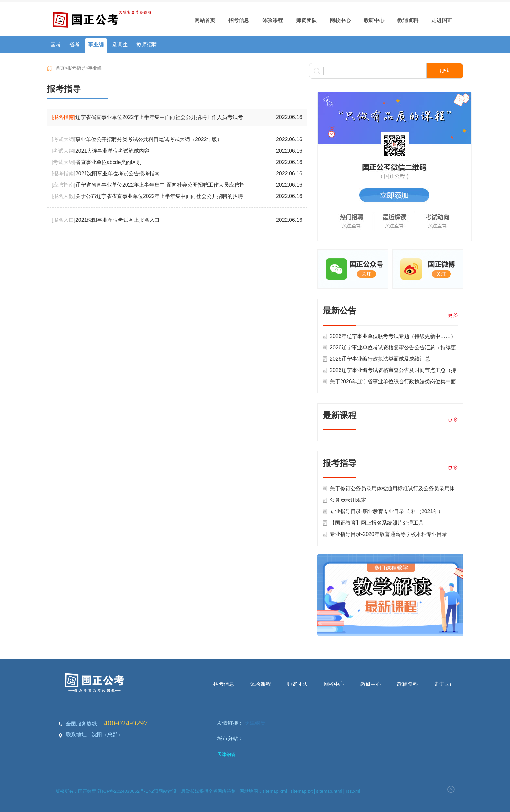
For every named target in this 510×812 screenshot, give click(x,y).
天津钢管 (255, 723)
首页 (60, 68)
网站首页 (205, 20)
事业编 (96, 44)
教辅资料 (408, 20)
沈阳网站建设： (165, 791)
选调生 (120, 44)
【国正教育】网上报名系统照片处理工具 (377, 523)
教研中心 (374, 20)
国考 (56, 44)
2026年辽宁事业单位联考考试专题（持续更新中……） (393, 336)
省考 (74, 44)
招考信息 (239, 20)
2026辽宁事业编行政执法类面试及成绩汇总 (380, 359)
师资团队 (306, 20)
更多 (453, 315)
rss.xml (353, 791)
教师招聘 (147, 44)
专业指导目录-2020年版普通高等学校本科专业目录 (389, 534)
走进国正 (442, 20)
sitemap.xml (275, 791)
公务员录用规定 (348, 500)
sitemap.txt (302, 791)
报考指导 (76, 68)
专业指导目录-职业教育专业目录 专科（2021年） (387, 511)
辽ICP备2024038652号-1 (124, 791)
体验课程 (273, 20)
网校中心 (340, 20)
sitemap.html (329, 791)
